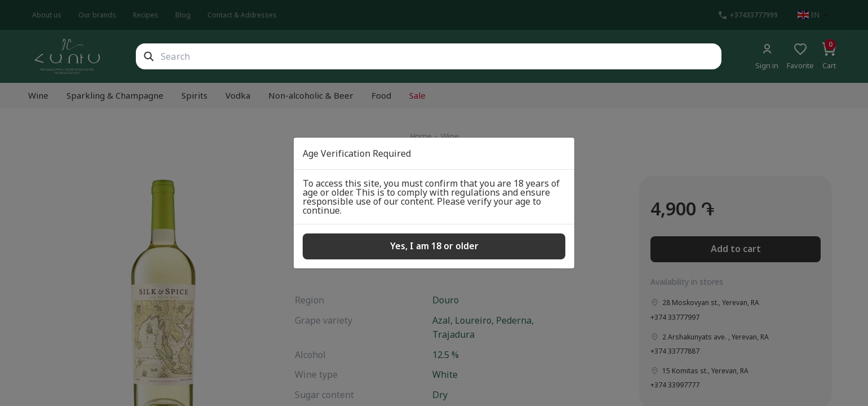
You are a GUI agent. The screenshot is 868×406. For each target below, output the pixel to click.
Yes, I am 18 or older (434, 246)
